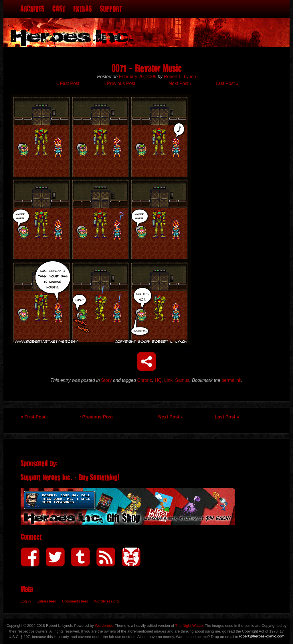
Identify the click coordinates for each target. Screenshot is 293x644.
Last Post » (227, 83)
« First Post (68, 83)
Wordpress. (104, 626)
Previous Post (120, 83)
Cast (59, 9)
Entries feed (46, 601)
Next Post (180, 83)
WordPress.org (106, 601)
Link (168, 380)
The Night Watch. (189, 626)
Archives (32, 9)
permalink (231, 380)
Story (106, 380)
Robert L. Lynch (180, 77)
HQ (158, 380)
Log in (26, 601)
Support (111, 9)
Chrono (145, 380)
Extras (83, 9)
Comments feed (75, 601)
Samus (182, 380)
